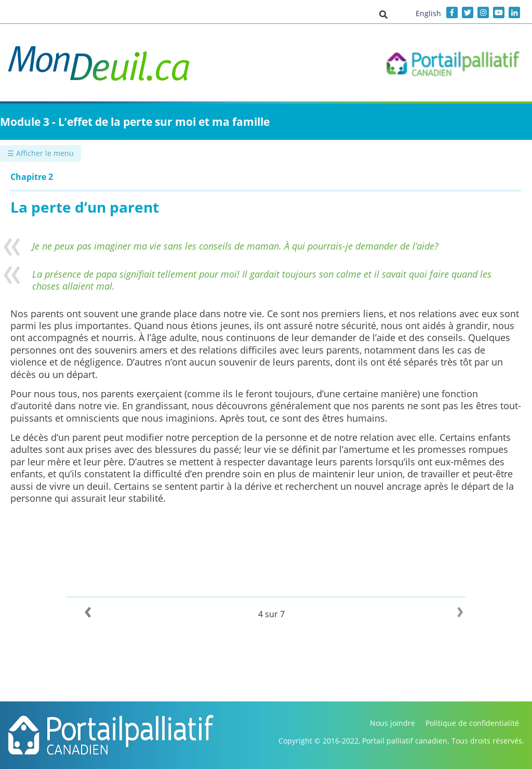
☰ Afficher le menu (41, 153)
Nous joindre (393, 723)
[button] (383, 14)
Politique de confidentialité (472, 723)
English (428, 13)
